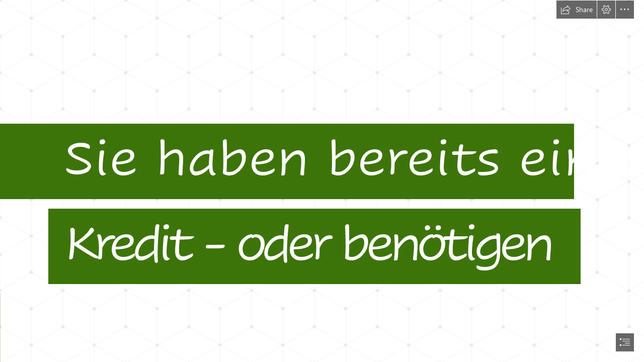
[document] (322, 181)
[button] (577, 10)
